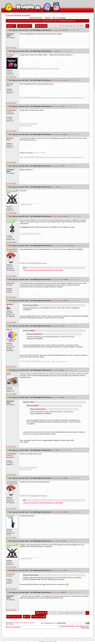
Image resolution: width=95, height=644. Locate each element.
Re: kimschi (54, 370)
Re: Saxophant (55, 541)
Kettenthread (37, 21)
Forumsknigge (61, 18)
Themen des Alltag (26, 21)
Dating (77, 640)
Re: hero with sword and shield (59, 246)
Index (27, 617)
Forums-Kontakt (64, 626)
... (57, 26)
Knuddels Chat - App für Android (21, 640)
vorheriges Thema (14, 617)
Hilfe (54, 18)
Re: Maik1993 (55, 326)
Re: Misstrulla (55, 106)
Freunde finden (53, 640)
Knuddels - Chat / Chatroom (77, 626)
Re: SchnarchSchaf (56, 280)
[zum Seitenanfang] (11, 48)
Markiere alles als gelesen (14, 627)
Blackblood (17, 623)
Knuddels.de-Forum (13, 21)
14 (74, 26)
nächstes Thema (39, 617)
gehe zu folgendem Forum (48, 623)
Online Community (86, 640)
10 (60, 26)
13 (71, 26)
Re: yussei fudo (55, 592)
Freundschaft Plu (64, 640)
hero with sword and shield (27, 623)
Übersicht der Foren (36, 18)
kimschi (32, 402)
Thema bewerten (25, 26)
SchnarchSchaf (34, 305)
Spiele (72, 640)
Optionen (11, 26)
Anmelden (26, 15)
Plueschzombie (34, 575)
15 (78, 26)
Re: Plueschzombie (56, 216)
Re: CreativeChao (56, 30)
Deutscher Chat (5, 640)
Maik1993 (32, 331)
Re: (52, 51)
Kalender (48, 18)
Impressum (49, 641)
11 (64, 26)
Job (55, 641)
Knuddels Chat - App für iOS (39, 640)
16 (81, 26)
